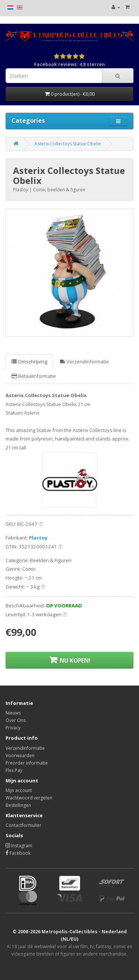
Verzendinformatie (85, 362)
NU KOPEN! (70, 660)
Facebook (18, 853)
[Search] (118, 76)
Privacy (13, 728)
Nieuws (13, 713)
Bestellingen (18, 805)
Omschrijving (29, 362)
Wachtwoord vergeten (29, 798)
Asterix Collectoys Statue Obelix (68, 144)
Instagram (19, 846)
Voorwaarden (20, 755)
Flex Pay (14, 770)
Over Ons (16, 720)
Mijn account (19, 790)
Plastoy (38, 538)
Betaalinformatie (34, 376)
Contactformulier (24, 825)
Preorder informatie (27, 763)
